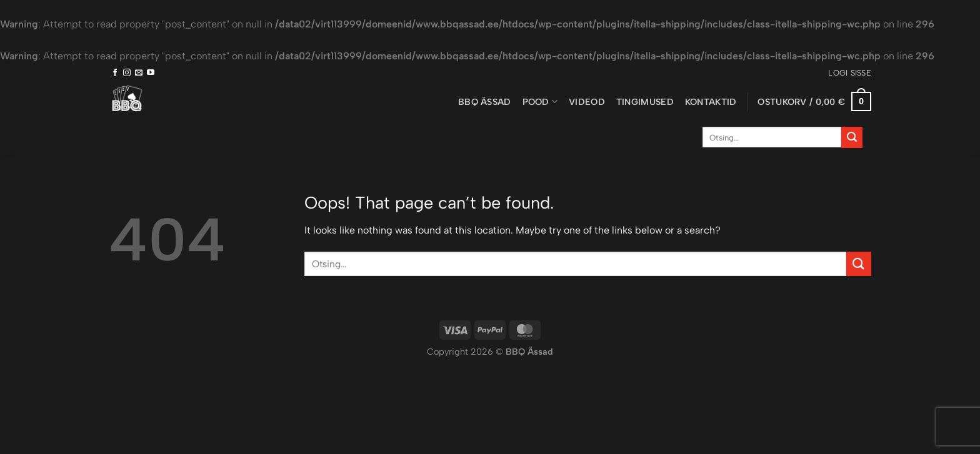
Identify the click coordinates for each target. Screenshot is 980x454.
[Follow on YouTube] (151, 73)
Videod (587, 102)
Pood (540, 101)
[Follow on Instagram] (127, 73)
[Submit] (852, 137)
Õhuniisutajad (529, 366)
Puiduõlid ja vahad (460, 366)
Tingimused (645, 102)
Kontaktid (711, 102)
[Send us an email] (139, 73)
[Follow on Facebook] (115, 73)
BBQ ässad (485, 102)
